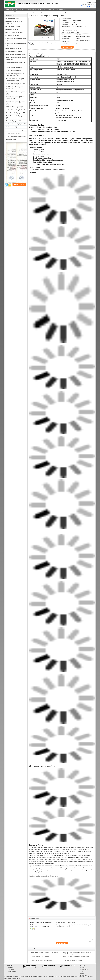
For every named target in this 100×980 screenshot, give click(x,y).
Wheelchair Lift (10, 139)
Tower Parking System (12, 121)
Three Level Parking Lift (13, 49)
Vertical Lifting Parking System (15, 110)
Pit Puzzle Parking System (13, 107)
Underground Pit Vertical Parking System (42, 960)
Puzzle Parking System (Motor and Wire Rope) (30, 966)
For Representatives (12, 133)
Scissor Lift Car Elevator (13, 68)
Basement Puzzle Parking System (15, 92)
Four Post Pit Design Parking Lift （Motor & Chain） (29, 12)
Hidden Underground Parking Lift (15, 63)
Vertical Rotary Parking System (15, 124)
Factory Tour (31, 9)
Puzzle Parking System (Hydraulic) (16, 102)
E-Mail (81, 971)
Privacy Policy (7, 977)
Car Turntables (10, 127)
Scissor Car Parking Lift (13, 33)
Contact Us (51, 9)
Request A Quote (87, 4)
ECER (19, 978)
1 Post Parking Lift (11, 30)
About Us (22, 9)
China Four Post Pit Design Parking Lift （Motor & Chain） (27, 977)
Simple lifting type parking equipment (41, 956)
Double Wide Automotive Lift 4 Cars (16, 39)
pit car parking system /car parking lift (73, 960)
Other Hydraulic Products (13, 130)
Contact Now (68, 47)
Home (7, 9)
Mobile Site (83, 975)
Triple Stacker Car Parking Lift (15, 55)
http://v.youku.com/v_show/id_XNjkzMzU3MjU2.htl (48, 170)
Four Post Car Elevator (12, 71)
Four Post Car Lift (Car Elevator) (15, 136)
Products (14, 9)
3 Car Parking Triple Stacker (14, 52)
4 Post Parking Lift (11, 36)
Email (94, 4)
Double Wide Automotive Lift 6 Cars (16, 44)
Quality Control (41, 9)
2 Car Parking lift (11, 18)
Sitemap (82, 973)
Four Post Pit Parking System (14, 84)
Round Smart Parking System (14, 113)
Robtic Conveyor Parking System (15, 116)
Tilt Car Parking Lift (12, 26)
